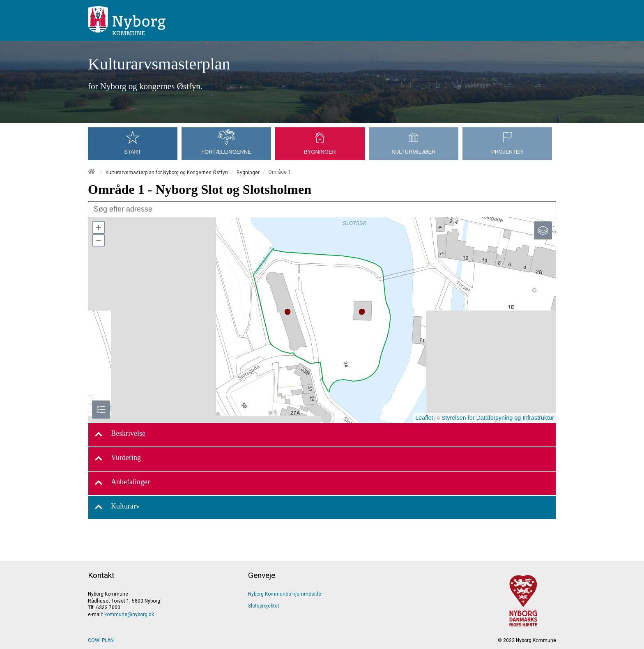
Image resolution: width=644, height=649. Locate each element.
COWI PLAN (101, 640)
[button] (98, 228)
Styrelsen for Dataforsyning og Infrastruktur (498, 418)
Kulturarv (117, 507)
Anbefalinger (122, 483)
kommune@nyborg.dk (129, 614)
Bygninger (248, 172)
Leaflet (424, 418)
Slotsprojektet (264, 606)
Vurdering (118, 459)
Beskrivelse (120, 435)
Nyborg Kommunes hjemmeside (285, 594)
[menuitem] (135, 133)
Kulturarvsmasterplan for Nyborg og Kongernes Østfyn (167, 172)
